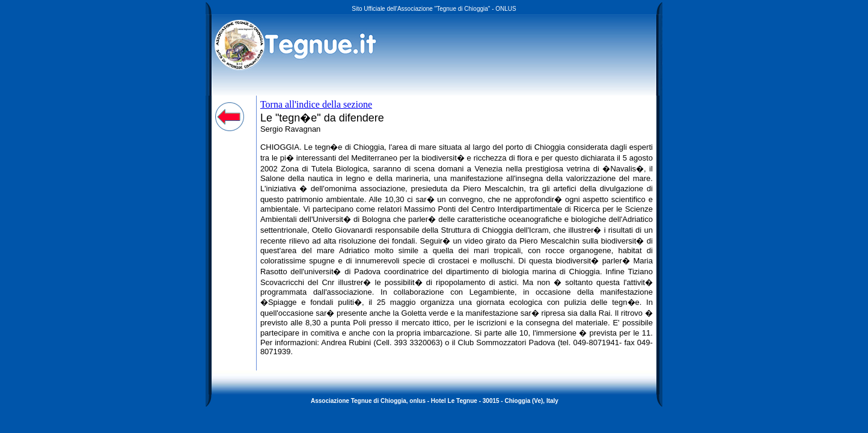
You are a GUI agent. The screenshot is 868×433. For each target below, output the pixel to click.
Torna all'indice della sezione (316, 104)
